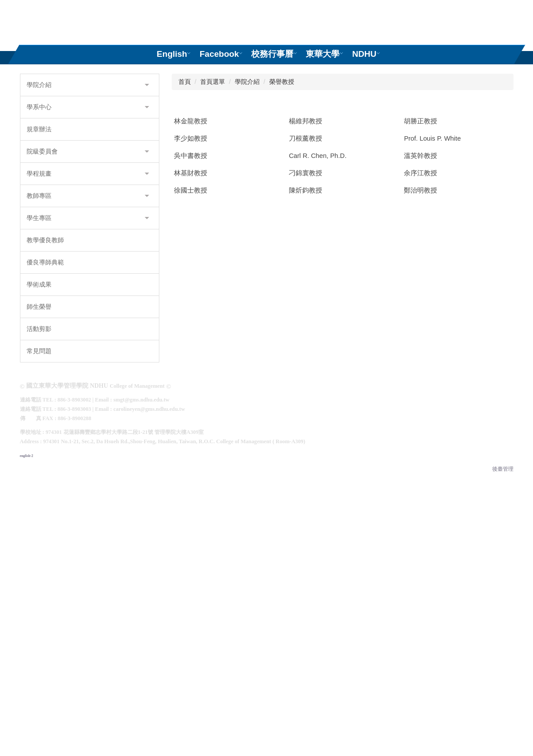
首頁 (185, 270)
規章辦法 (39, 318)
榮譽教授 (282, 270)
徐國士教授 (191, 598)
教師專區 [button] (88, 384)
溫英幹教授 (420, 462)
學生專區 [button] (88, 406)
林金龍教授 (191, 310)
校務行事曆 (272, 54)
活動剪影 (39, 517)
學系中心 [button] (88, 295)
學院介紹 (247, 270)
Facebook (219, 54)
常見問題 (39, 539)
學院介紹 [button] (88, 273)
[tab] (201, 230)
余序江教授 (420, 529)
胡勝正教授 (420, 310)
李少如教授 (191, 398)
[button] (25, 139)
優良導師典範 (45, 451)
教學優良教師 (45, 429)
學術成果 (39, 473)
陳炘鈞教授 (306, 598)
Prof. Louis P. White (432, 398)
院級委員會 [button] (88, 340)
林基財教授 (191, 529)
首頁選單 (213, 270)
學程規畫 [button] (88, 362)
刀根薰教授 (306, 398)
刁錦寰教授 (306, 529)
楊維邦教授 (306, 310)
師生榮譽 (39, 495)
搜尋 (509, 15)
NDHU (364, 54)
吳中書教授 (191, 462)
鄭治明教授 (420, 598)
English (172, 54)
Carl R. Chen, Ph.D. (318, 462)
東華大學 (323, 54)
